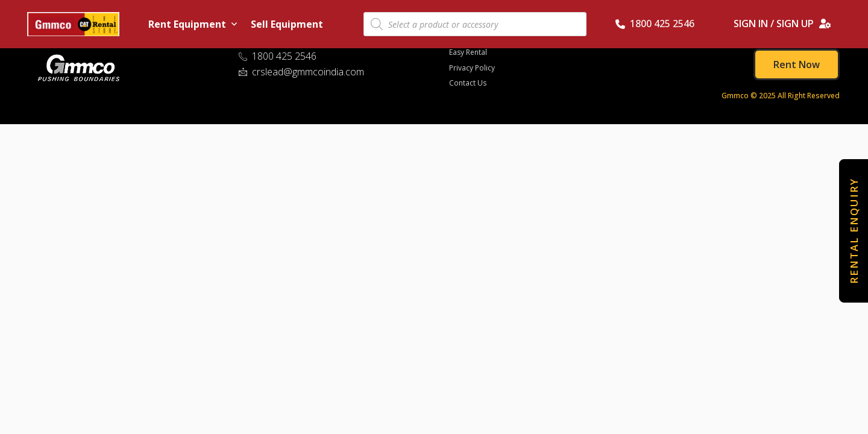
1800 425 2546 (655, 24)
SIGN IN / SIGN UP (782, 24)
